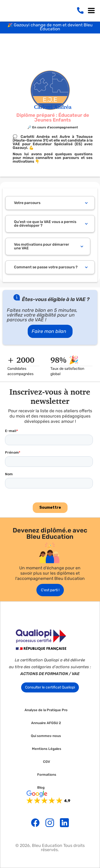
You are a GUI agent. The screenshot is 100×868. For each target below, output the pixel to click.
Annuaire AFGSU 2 (46, 723)
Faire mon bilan (49, 331)
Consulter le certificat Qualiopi (50, 687)
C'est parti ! (50, 590)
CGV (47, 762)
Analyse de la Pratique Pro (46, 710)
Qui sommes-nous (46, 736)
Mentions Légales (47, 749)
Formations (47, 775)
